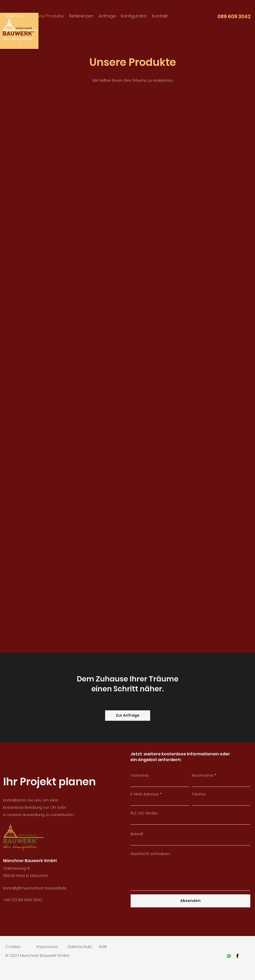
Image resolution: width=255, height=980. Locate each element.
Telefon (199, 794)
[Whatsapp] (229, 956)
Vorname (140, 775)
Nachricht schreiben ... (151, 854)
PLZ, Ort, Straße (144, 813)
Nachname (203, 775)
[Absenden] (190, 901)
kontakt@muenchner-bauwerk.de (35, 888)
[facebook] (237, 956)
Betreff (137, 834)
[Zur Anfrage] (128, 716)
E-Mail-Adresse (145, 794)
